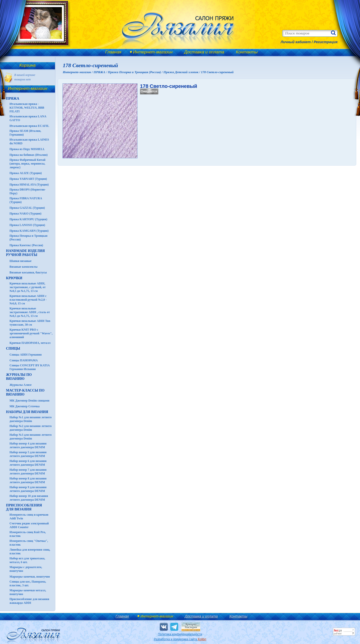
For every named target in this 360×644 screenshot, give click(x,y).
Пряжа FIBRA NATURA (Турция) (26, 200)
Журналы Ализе (20, 385)
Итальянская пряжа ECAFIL (29, 126)
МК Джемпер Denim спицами (29, 401)
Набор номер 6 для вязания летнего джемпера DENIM (28, 463)
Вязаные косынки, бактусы (28, 272)
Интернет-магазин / (78, 72)
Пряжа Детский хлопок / (182, 72)
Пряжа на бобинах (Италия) (28, 155)
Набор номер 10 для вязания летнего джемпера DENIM (29, 498)
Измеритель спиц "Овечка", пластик (29, 543)
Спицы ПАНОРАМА (24, 360)
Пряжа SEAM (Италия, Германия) (25, 133)
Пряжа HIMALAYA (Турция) (29, 185)
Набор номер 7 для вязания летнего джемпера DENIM (28, 472)
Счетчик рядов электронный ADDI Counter (29, 525)
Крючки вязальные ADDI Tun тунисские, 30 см (30, 323)
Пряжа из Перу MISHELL (27, 149)
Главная (113, 52)
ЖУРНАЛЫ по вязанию (19, 377)
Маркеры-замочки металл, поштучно (28, 592)
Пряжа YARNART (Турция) (28, 179)
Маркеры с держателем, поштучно (26, 569)
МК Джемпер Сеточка (24, 406)
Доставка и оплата (204, 52)
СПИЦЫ (13, 348)
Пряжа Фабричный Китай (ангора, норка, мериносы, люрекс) (27, 164)
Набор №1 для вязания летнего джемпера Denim (31, 419)
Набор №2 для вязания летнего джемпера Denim (31, 428)
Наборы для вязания (27, 412)
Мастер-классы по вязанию (25, 392)
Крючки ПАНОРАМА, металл (30, 343)
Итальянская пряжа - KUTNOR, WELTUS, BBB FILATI (27, 108)
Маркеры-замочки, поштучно (30, 577)
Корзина (28, 65)
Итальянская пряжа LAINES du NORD (29, 141)
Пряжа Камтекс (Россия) (26, 245)
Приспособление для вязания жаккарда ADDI (29, 601)
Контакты (247, 52)
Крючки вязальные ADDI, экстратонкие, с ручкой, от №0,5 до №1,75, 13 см (27, 287)
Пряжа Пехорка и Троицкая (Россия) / (135, 72)
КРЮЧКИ (14, 278)
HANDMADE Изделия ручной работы (25, 253)
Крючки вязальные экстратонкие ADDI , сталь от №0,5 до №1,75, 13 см (30, 312)
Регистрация (326, 42)
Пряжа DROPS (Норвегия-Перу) (28, 191)
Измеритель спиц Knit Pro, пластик (28, 534)
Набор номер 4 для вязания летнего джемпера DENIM (28, 445)
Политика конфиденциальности (180, 634)
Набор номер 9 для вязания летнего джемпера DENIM (28, 489)
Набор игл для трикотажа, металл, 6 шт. (27, 560)
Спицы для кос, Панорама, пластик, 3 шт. (28, 583)
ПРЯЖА (13, 99)
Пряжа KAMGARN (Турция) (29, 231)
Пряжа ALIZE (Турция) (26, 173)
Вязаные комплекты (23, 267)
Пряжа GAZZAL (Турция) (27, 208)
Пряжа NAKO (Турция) (25, 214)
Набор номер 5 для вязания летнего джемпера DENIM (28, 454)
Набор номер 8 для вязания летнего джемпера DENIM (28, 480)
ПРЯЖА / (101, 72)
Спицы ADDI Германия (25, 355)
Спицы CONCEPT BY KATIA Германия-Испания (29, 367)
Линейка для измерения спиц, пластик (30, 551)
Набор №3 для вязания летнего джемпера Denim (31, 437)
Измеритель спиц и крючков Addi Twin (29, 517)
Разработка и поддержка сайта (180, 639)
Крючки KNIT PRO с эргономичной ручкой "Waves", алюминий (31, 333)
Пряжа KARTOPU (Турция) (28, 219)
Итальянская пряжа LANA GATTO (28, 118)
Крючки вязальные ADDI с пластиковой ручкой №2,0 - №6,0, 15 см (28, 300)
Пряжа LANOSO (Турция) (27, 225)
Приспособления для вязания (24, 507)
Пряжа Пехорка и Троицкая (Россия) (28, 238)
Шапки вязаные (20, 261)
